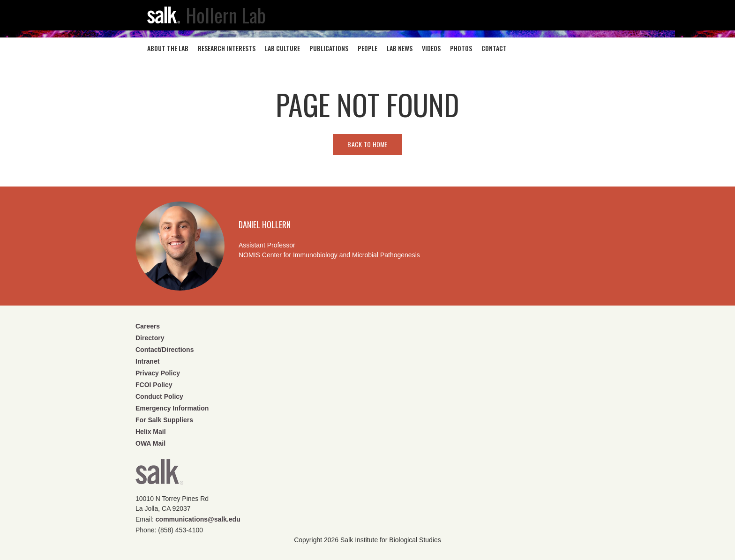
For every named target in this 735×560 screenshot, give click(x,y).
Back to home (367, 144)
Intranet (147, 361)
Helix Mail (151, 432)
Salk (159, 475)
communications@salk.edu (198, 519)
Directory (150, 338)
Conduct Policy (159, 396)
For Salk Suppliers (164, 420)
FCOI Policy (154, 385)
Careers (148, 326)
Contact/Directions (165, 350)
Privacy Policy (158, 373)
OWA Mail (150, 443)
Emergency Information (172, 408)
